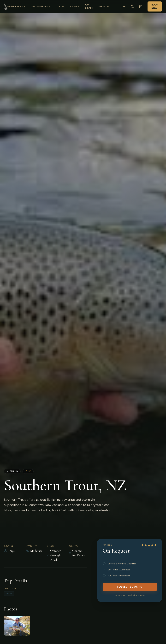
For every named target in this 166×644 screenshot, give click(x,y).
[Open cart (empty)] (141, 6)
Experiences (17, 6)
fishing (12, 471)
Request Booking (130, 587)
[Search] (132, 6)
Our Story (89, 6)
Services (104, 6)
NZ (28, 471)
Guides (60, 6)
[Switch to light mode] (124, 6)
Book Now (155, 6)
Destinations (41, 6)
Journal (75, 6)
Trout (9, 593)
